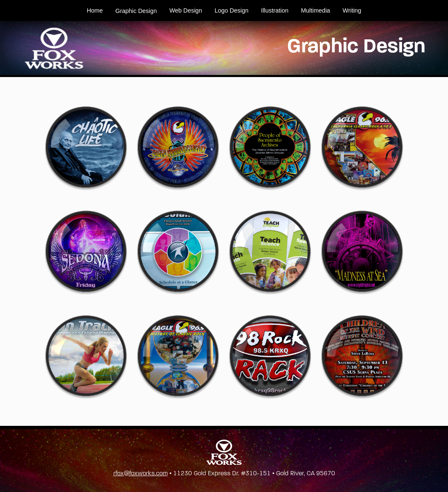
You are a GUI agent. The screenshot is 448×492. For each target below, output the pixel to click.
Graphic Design (136, 11)
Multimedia (316, 10)
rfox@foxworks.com (141, 473)
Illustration (275, 10)
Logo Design (232, 10)
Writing (352, 10)
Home (95, 10)
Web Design (186, 10)
